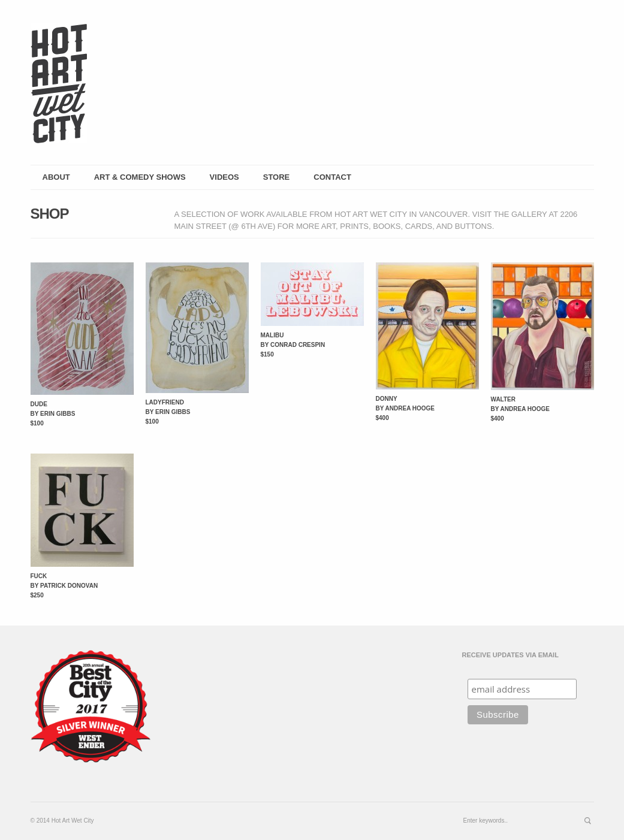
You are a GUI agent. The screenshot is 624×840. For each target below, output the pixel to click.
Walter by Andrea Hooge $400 (521, 409)
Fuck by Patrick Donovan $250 (64, 586)
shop (50, 214)
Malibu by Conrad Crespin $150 (293, 345)
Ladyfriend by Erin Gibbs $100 (168, 412)
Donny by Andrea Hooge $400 (406, 408)
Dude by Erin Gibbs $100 (53, 414)
